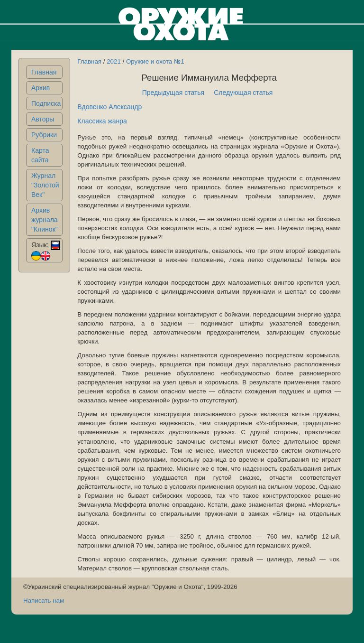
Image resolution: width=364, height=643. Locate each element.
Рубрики (44, 135)
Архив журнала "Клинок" (45, 220)
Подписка (46, 103)
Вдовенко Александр (109, 107)
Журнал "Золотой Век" (45, 185)
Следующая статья (243, 93)
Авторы (43, 119)
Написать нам (44, 601)
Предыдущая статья (173, 93)
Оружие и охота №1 (155, 61)
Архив (41, 88)
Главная (44, 72)
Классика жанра (102, 121)
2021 (114, 61)
